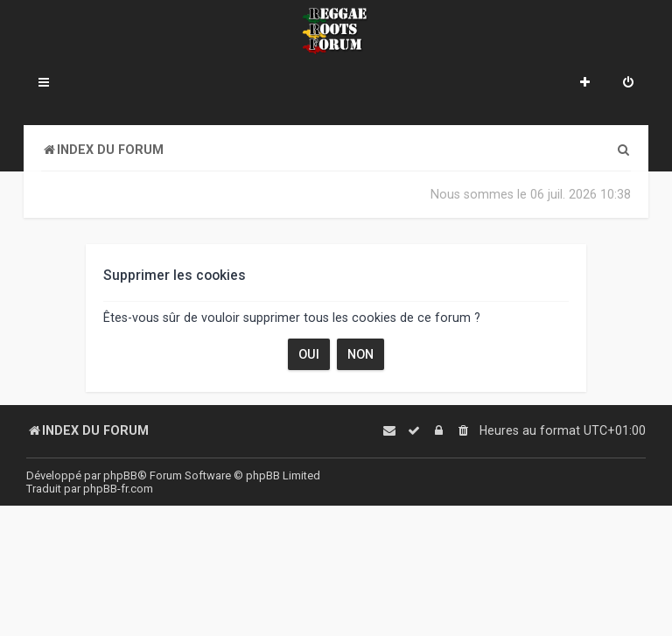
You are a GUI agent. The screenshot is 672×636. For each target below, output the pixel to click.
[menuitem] (628, 84)
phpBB (120, 475)
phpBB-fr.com (118, 489)
